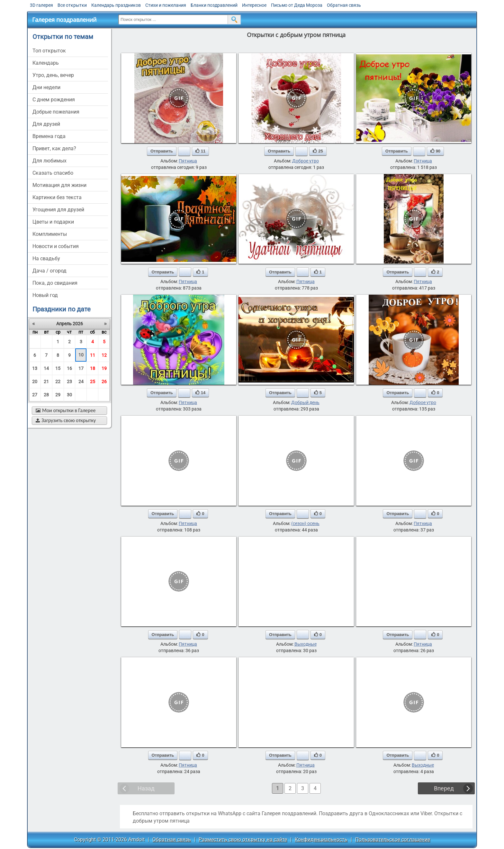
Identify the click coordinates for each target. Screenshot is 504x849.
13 (35, 368)
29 (58, 395)
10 (81, 355)
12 (104, 355)
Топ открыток (49, 51)
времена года (49, 136)
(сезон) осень (305, 523)
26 (104, 382)
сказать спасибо (53, 173)
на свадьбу (46, 258)
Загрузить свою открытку (66, 420)
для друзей (46, 124)
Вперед (444, 788)
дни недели (46, 87)
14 (46, 368)
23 (69, 382)
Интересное (254, 5)
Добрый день (305, 402)
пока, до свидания (55, 283)
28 (46, 395)
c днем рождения (54, 100)
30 (69, 395)
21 (46, 382)
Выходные (306, 644)
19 (104, 368)
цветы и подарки (53, 222)
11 (93, 355)
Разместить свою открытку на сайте (243, 840)
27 (35, 395)
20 (35, 382)
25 (93, 382)
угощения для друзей (58, 210)
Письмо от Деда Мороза (297, 5)
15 (58, 368)
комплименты (50, 234)
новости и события (56, 246)
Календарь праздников (116, 5)
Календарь (46, 63)
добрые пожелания (56, 112)
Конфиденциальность (321, 840)
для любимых (50, 161)
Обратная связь (344, 5)
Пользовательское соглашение (393, 840)
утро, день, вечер (53, 75)
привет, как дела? (54, 148)
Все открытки (72, 5)
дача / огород (50, 271)
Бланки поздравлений (214, 5)
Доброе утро (306, 161)
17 (81, 368)
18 (93, 368)
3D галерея (41, 5)
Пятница (188, 161)
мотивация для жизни (59, 185)
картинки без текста (57, 197)
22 (58, 382)
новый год (45, 295)
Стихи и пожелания (166, 5)
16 (69, 368)
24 (81, 382)
